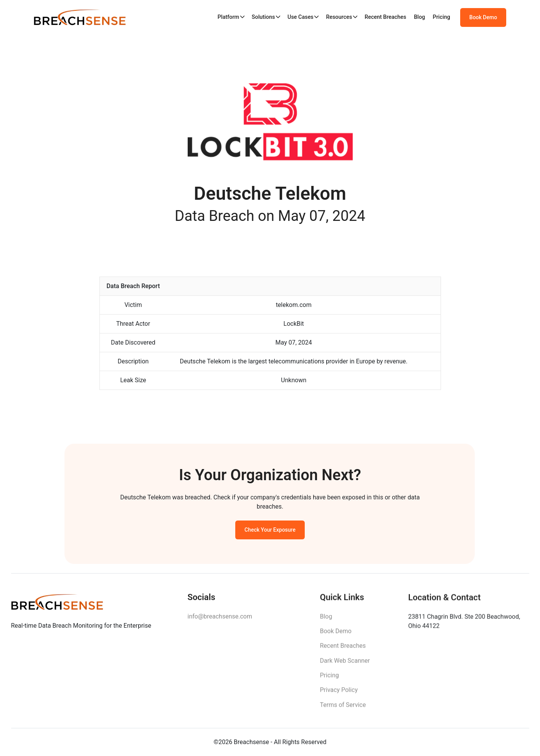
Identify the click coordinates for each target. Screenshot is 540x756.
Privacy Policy (339, 694)
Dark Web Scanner (345, 665)
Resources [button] (339, 17)
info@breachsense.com (220, 619)
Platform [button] (228, 17)
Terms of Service (343, 709)
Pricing (442, 17)
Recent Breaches (386, 17)
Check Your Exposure (270, 532)
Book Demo (483, 17)
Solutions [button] (263, 17)
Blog (419, 17)
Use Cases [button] (301, 17)
